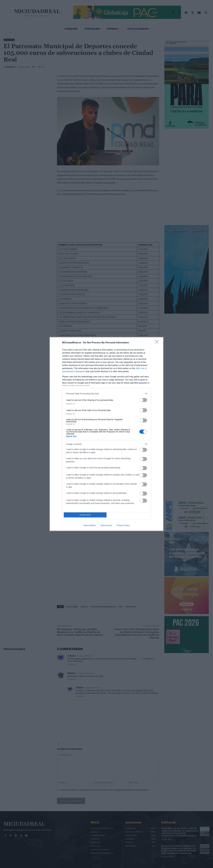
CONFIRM (85, 515)
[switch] (143, 400)
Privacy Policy (123, 525)
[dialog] (106, 434)
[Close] (158, 343)
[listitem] (106, 394)
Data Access (106, 525)
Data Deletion (90, 525)
